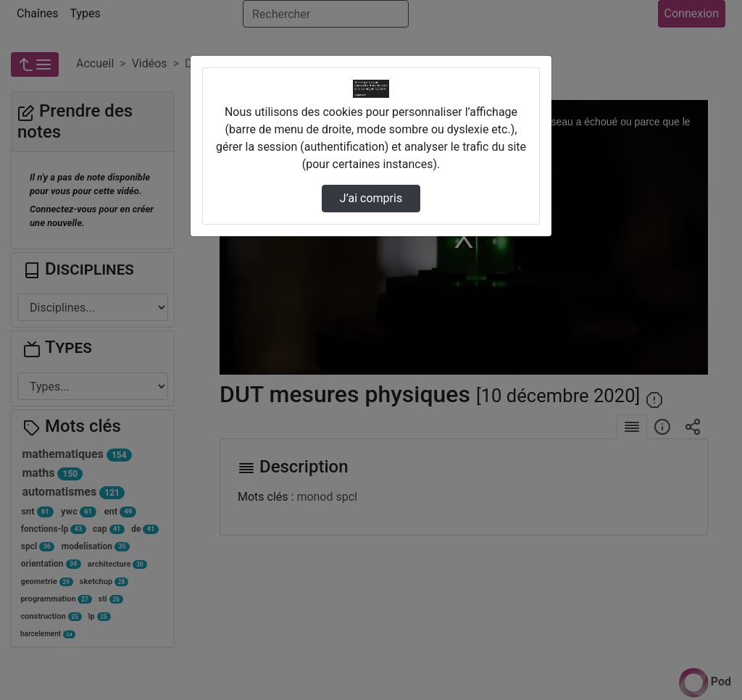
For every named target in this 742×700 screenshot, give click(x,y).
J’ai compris (371, 198)
